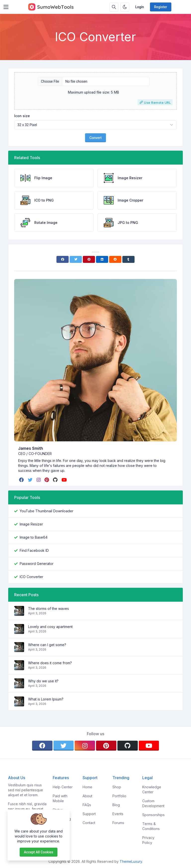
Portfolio (119, 796)
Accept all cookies (39, 852)
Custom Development (153, 803)
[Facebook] (63, 259)
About (87, 796)
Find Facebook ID (34, 550)
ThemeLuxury (131, 861)
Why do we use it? (43, 681)
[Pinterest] (89, 259)
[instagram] (39, 480)
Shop (117, 787)
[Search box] (114, 7)
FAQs (87, 805)
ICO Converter (31, 577)
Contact (89, 823)
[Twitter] (76, 259)
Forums (118, 823)
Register (161, 7)
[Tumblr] (128, 259)
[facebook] (22, 480)
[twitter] (31, 480)
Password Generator (37, 564)
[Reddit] (115, 259)
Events (118, 814)
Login (140, 7)
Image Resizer (31, 524)
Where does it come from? (50, 663)
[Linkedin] (102, 259)
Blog (116, 805)
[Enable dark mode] (125, 7)
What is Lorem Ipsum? (46, 699)
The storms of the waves (48, 608)
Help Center (63, 787)
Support (89, 814)
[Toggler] (6, 7)
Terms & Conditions (151, 826)
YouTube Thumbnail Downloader (47, 511)
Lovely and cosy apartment (50, 627)
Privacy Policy (148, 840)
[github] (56, 480)
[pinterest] (47, 480)
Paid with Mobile (60, 798)
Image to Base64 (34, 537)
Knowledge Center (152, 789)
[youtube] (65, 480)
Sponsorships (153, 815)
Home (87, 787)
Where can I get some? (47, 645)
